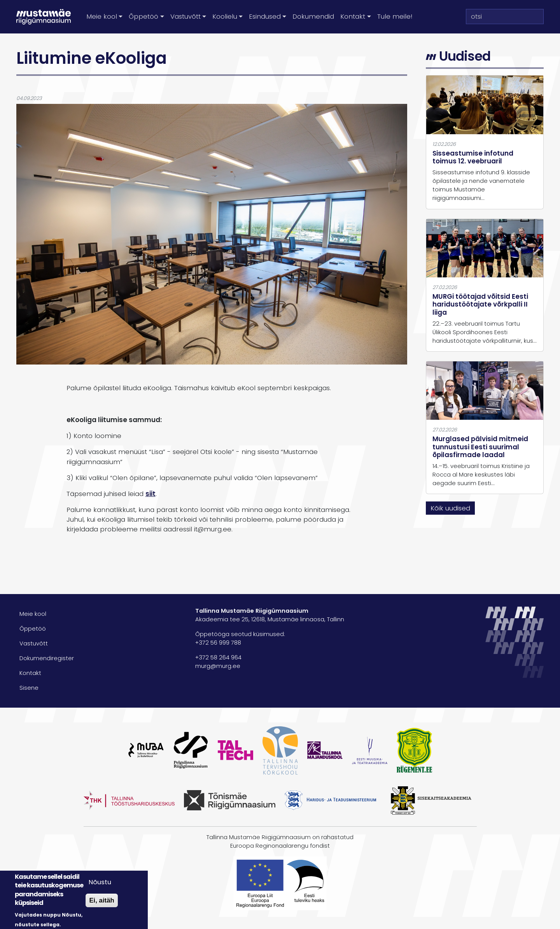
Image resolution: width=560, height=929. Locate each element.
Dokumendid (313, 16)
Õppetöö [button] (143, 16)
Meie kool (33, 614)
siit (150, 494)
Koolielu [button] (225, 16)
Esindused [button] (265, 16)
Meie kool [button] (102, 16)
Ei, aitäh (101, 900)
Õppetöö (33, 629)
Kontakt (30, 673)
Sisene (29, 688)
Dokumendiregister (47, 658)
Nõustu (100, 882)
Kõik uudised (450, 508)
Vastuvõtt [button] (185, 16)
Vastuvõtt (34, 643)
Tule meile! (395, 16)
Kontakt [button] (353, 16)
